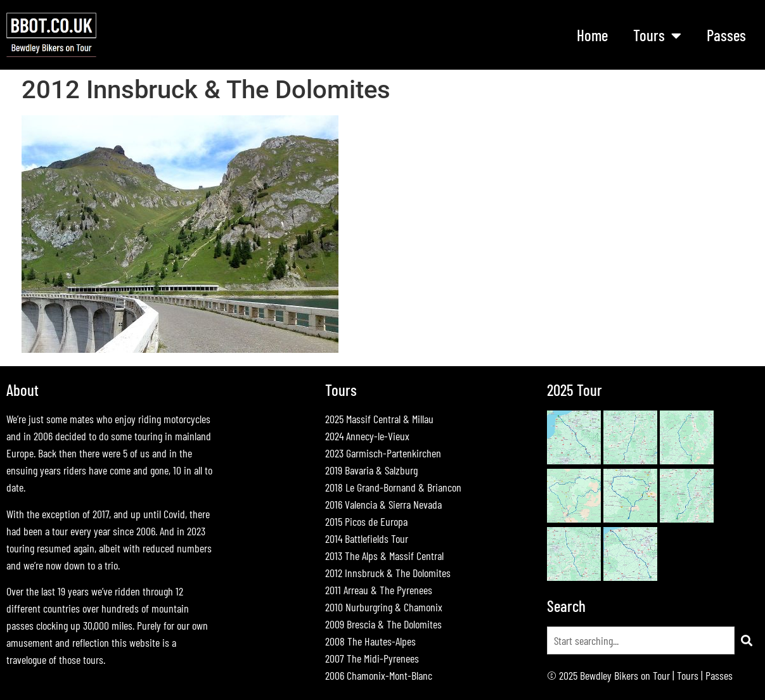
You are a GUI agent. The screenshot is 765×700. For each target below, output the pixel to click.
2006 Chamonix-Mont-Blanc (379, 675)
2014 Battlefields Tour (367, 538)
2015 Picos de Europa (366, 521)
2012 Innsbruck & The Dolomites (388, 573)
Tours (657, 35)
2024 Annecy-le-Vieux (367, 436)
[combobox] (641, 640)
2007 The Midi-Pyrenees (372, 658)
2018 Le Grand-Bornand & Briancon (393, 487)
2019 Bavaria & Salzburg (371, 470)
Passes (726, 35)
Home (592, 35)
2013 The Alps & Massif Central (384, 556)
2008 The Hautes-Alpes (370, 641)
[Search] (747, 640)
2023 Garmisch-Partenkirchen (383, 453)
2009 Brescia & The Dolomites (383, 624)
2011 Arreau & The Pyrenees (379, 590)
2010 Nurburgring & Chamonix (384, 607)
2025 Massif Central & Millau (379, 419)
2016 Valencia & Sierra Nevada (383, 504)
